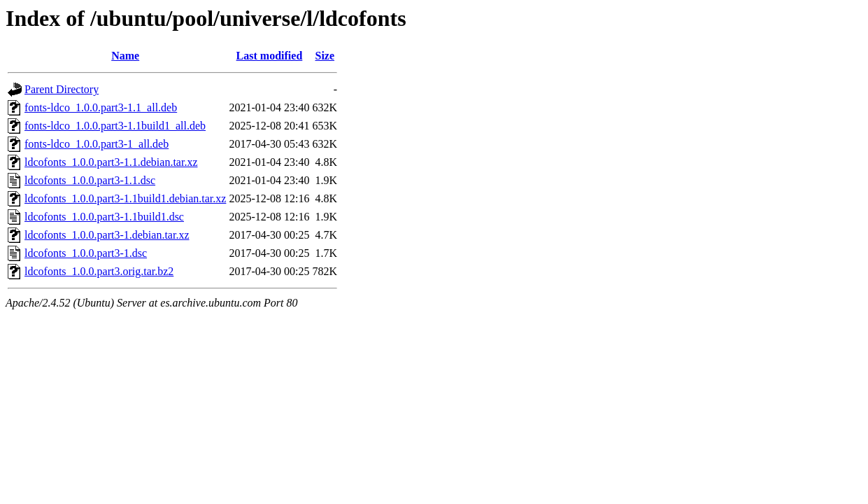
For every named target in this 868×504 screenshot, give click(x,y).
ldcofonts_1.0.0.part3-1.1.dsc (90, 180)
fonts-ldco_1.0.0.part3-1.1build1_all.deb (115, 126)
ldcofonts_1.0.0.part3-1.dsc (86, 253)
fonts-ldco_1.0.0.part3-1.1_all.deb (101, 107)
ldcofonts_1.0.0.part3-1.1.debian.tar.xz (111, 162)
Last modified (270, 56)
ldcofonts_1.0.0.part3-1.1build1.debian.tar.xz (125, 198)
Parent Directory (62, 89)
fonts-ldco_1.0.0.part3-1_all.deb (97, 144)
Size (325, 56)
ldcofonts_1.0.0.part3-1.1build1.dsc (104, 217)
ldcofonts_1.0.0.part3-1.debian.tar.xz (107, 235)
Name (125, 56)
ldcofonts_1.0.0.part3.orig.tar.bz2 (99, 271)
